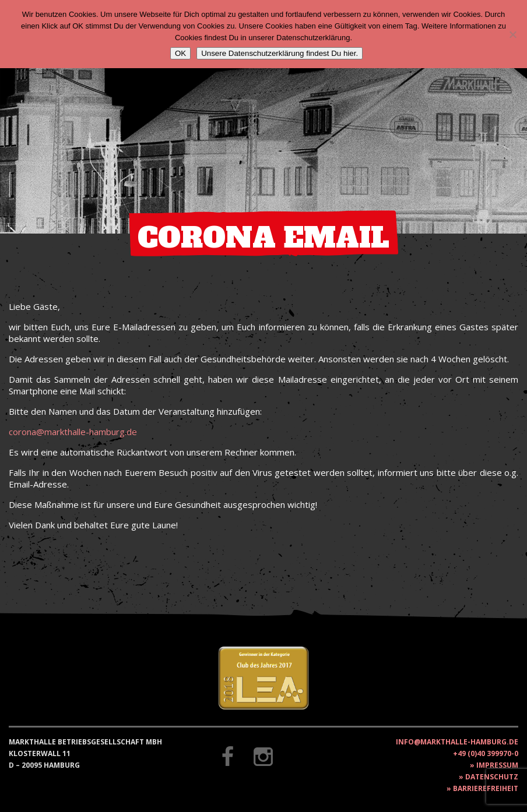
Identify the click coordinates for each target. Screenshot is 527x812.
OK (180, 53)
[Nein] (512, 34)
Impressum (497, 765)
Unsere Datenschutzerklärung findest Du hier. (280, 53)
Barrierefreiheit (486, 788)
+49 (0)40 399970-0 (486, 753)
